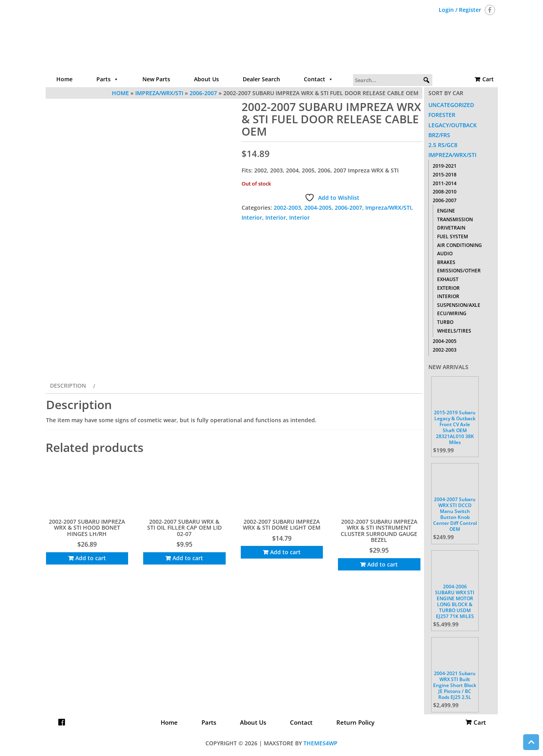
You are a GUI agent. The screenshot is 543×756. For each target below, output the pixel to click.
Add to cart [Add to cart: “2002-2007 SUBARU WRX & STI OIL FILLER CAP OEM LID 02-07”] (188, 558)
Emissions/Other (459, 271)
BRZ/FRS (439, 135)
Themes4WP (320, 743)
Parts (107, 79)
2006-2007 (348, 208)
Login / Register (460, 10)
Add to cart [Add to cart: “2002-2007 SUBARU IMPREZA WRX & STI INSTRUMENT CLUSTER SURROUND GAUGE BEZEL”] (383, 564)
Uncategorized (451, 105)
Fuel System (453, 236)
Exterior (448, 288)
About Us (206, 79)
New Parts (156, 79)
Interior (252, 217)
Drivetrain (451, 228)
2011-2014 (445, 183)
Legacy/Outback (453, 125)
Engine (446, 211)
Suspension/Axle (459, 305)
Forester (442, 115)
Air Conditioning (460, 245)
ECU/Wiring (452, 313)
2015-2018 (445, 175)
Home (64, 79)
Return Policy (355, 722)
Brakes (446, 262)
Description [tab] (68, 386)
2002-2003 (287, 208)
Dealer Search (261, 79)
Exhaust (448, 279)
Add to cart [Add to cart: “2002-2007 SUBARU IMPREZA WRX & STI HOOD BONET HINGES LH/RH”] (91, 558)
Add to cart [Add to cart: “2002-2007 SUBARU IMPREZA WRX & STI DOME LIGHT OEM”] (285, 552)
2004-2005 (318, 208)
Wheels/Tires (454, 331)
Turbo (445, 322)
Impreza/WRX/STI (388, 208)
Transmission (455, 219)
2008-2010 (445, 192)
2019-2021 (445, 166)
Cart (488, 79)
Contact (319, 79)
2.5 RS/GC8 (443, 145)
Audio (445, 254)
